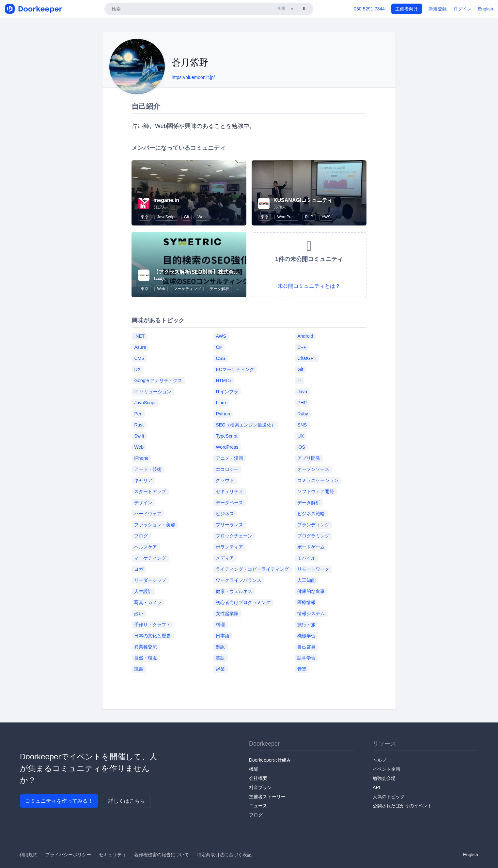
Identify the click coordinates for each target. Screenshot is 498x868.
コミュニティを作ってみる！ (59, 801)
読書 (139, 669)
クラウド (225, 480)
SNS (302, 425)
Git (187, 217)
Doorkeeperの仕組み (270, 760)
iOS (301, 447)
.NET (139, 336)
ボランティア (229, 547)
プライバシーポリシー (68, 855)
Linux (221, 403)
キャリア (143, 480)
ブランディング (313, 525)
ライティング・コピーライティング (252, 569)
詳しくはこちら (127, 801)
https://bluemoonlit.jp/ (193, 77)
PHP (309, 217)
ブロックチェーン (234, 536)
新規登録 (438, 9)
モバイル (306, 558)
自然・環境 (146, 658)
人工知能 (306, 580)
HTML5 (223, 380)
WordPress (287, 217)
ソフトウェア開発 (316, 491)
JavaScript (166, 217)
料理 (220, 625)
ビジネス (225, 514)
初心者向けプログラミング (243, 602)
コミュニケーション (318, 480)
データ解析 (219, 289)
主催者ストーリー (267, 797)
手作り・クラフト (152, 625)
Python (223, 414)
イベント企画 (386, 769)
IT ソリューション (153, 392)
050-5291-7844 (369, 9)
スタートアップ (150, 491)
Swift (139, 436)
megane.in (166, 200)
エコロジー (227, 469)
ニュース (258, 806)
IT (299, 380)
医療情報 (306, 602)
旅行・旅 (306, 625)
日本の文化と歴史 (152, 636)
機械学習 (306, 636)
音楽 (302, 669)
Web (201, 217)
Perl (138, 414)
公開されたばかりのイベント (402, 806)
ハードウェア (148, 514)
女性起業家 (227, 613)
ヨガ (139, 569)
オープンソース (313, 469)
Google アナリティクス (158, 380)
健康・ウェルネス (234, 591)
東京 (145, 217)
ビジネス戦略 (311, 514)
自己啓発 (306, 647)
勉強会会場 (384, 778)
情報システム (311, 613)
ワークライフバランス (239, 580)
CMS (139, 358)
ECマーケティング (235, 369)
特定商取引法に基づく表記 (224, 855)
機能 (254, 769)
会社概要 (258, 778)
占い (139, 613)
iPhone (141, 458)
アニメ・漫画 (229, 458)
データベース (229, 503)
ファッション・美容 (155, 525)
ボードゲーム (311, 547)
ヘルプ (380, 760)
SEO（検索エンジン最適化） (246, 425)
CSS (220, 358)
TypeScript (226, 436)
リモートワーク (313, 569)
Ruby (303, 414)
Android (305, 336)
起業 (220, 669)
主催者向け (407, 9)
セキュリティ (229, 491)
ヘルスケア (146, 547)
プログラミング (313, 536)
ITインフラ (227, 392)
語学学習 (306, 658)
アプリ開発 (309, 458)
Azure (140, 347)
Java (302, 392)
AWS (326, 217)
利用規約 (28, 855)
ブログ (141, 536)
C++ (302, 347)
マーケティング (187, 289)
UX (300, 436)
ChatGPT (307, 358)
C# (219, 347)
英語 (220, 658)
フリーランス (229, 525)
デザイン (143, 503)
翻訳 (220, 647)
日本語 (223, 636)
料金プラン (260, 787)
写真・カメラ (148, 602)
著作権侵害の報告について (162, 855)
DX (137, 369)
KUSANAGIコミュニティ (303, 200)
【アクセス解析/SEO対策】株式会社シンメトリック (214, 272)
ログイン (462, 9)
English (486, 9)
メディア (225, 558)
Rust (139, 425)
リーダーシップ (150, 580)
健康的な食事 (311, 591)
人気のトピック (389, 797)
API (376, 787)
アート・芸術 (148, 469)
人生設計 (143, 591)
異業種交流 (146, 647)
